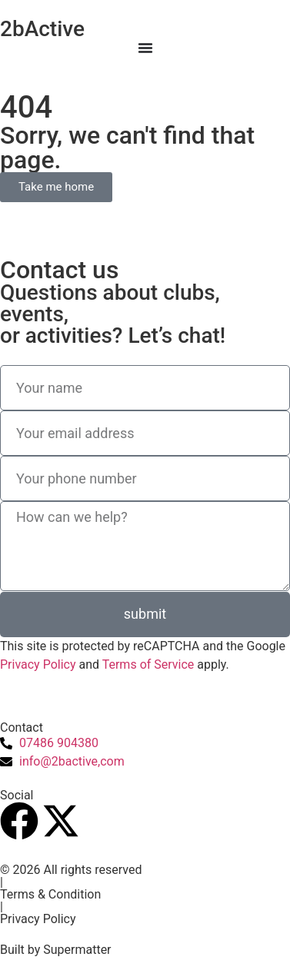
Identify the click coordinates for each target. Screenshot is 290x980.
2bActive (42, 29)
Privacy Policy (38, 664)
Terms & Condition (50, 894)
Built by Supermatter (56, 950)
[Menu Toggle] (145, 48)
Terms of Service (148, 664)
